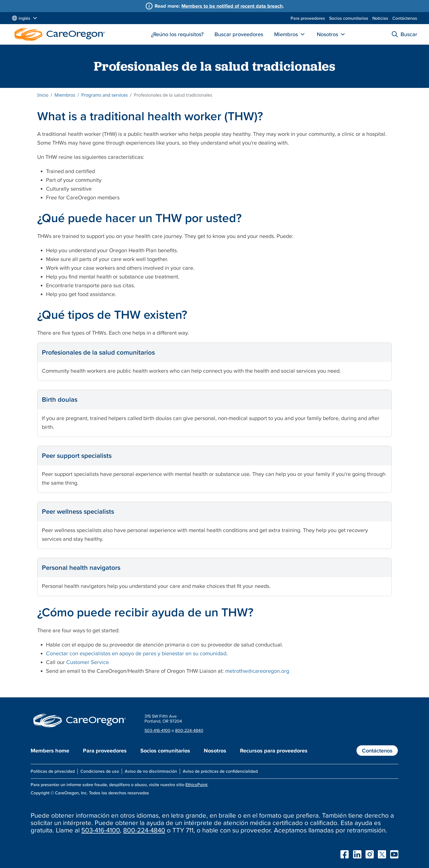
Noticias (380, 18)
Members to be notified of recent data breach (232, 6)
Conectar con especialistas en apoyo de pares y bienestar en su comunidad (136, 653)
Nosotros (327, 34)
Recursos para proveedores (274, 751)
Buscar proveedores (239, 34)
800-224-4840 (189, 730)
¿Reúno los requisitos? (177, 34)
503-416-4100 (157, 730)
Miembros (286, 34)
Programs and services (105, 95)
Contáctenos (405, 18)
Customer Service (88, 662)
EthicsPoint (196, 784)
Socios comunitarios (349, 18)
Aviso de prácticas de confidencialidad (220, 771)
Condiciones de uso (100, 771)
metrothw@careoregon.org (257, 671)
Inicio (43, 95)
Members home (50, 751)
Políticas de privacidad (53, 771)
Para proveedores (308, 18)
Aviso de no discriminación (151, 771)
